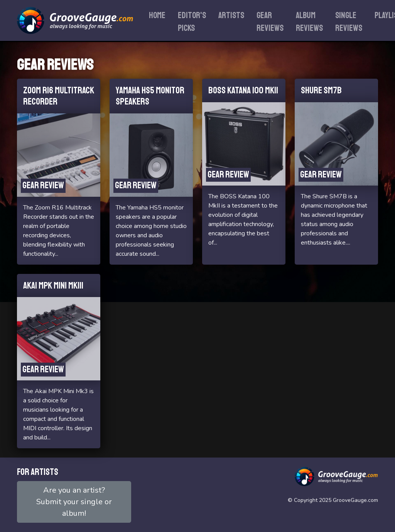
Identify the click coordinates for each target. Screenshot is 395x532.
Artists (231, 15)
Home (157, 15)
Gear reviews (270, 22)
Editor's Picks (192, 22)
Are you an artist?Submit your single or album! (74, 502)
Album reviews (309, 22)
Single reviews (349, 22)
